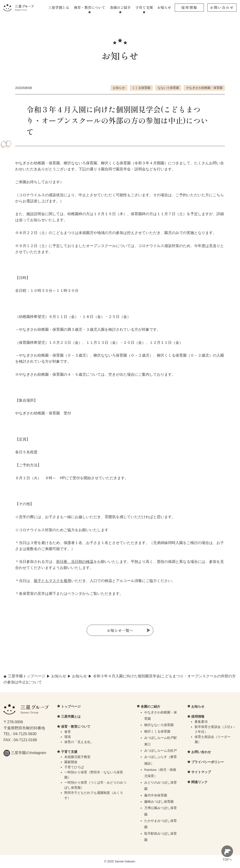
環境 (68, 737)
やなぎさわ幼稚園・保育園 (204, 88)
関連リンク (199, 782)
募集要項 (201, 722)
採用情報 (189, 7)
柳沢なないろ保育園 (159, 725)
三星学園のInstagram (25, 753)
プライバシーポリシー (208, 762)
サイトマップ (201, 772)
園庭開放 (71, 763)
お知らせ (164, 7)
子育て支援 (144, 7)
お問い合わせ (222, 7)
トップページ (71, 707)
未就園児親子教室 (77, 757)
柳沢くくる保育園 (157, 732)
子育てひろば (74, 768)
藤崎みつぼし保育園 (159, 802)
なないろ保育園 (168, 88)
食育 (68, 732)
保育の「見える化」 (79, 742)
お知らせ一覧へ (120, 630)
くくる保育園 (141, 88)
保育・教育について (90, 7)
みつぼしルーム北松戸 (161, 751)
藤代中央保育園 (156, 796)
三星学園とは (59, 7)
